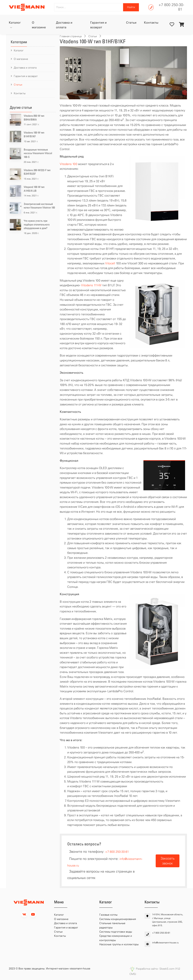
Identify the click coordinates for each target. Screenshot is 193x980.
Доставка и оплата (64, 25)
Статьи (131, 23)
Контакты (151, 23)
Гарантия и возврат (98, 25)
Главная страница (71, 36)
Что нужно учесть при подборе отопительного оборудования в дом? (37, 224)
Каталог (15, 23)
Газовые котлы (108, 915)
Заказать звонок (168, 861)
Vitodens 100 (69, 164)
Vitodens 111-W (91, 285)
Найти (131, 7)
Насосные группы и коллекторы (119, 944)
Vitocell (110, 263)
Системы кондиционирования (118, 919)
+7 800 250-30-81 (171, 7)
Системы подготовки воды (116, 932)
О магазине (39, 25)
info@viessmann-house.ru (165, 943)
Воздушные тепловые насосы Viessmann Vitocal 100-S (38, 153)
